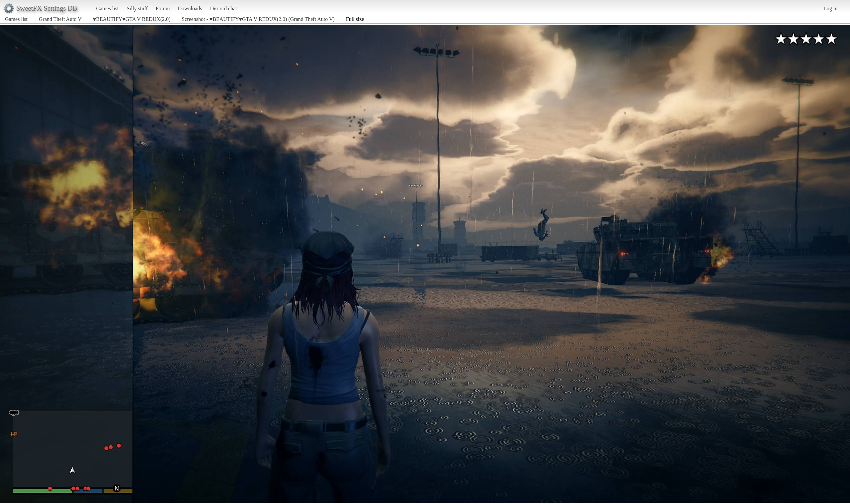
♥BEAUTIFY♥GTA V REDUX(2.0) (132, 19)
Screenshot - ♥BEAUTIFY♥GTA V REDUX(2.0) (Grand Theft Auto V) (258, 19)
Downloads (190, 8)
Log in (830, 8)
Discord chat (223, 8)
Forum (163, 8)
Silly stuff (137, 8)
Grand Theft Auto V (60, 19)
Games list (108, 8)
